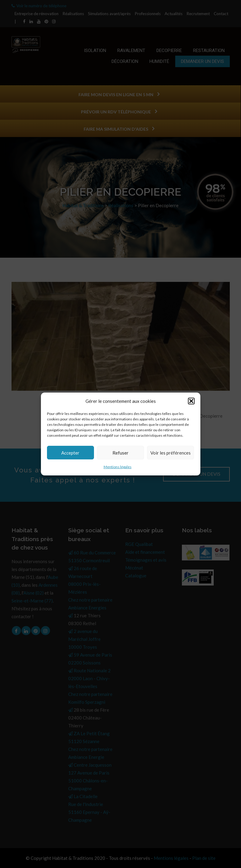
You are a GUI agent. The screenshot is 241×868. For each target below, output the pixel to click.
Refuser (120, 453)
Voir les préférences (171, 453)
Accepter (70, 453)
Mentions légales (118, 467)
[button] (191, 401)
